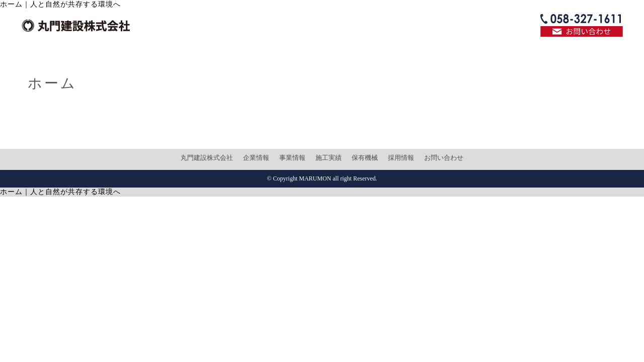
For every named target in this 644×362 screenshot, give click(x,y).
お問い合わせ (444, 158)
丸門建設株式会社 (207, 158)
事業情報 (292, 158)
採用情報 (401, 158)
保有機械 (365, 158)
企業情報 (256, 158)
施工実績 (329, 158)
